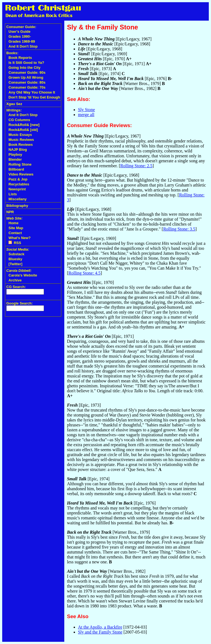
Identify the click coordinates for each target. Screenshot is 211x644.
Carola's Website (23, 275)
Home (13, 223)
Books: (12, 53)
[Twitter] (15, 264)
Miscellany (18, 199)
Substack (16, 254)
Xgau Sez (14, 104)
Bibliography (17, 206)
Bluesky (15, 259)
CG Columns (19, 120)
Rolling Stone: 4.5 (84, 273)
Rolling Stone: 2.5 (136, 166)
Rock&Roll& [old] (23, 130)
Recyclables (19, 184)
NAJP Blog (18, 150)
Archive (15, 280)
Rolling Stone (20, 164)
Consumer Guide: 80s (27, 82)
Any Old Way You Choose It (32, 92)
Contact (15, 233)
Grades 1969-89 (22, 41)
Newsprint (17, 189)
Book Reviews (21, 145)
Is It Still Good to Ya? (26, 63)
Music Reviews (21, 140)
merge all (86, 115)
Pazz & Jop (18, 179)
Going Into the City (24, 68)
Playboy (15, 154)
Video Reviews (21, 174)
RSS (15, 243)
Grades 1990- (20, 36)
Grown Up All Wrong (26, 77)
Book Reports (20, 58)
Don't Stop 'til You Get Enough (34, 97)
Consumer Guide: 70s (27, 87)
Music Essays (20, 135)
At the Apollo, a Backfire (100, 627)
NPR (10, 212)
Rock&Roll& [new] (24, 125)
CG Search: (16, 287)
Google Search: (20, 303)
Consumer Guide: (21, 27)
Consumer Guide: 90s (27, 72)
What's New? (20, 238)
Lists (13, 194)
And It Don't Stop (23, 46)
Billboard (16, 169)
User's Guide (20, 31)
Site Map (16, 228)
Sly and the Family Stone (100, 632)
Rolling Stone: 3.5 (179, 229)
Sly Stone (87, 110)
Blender (15, 159)
